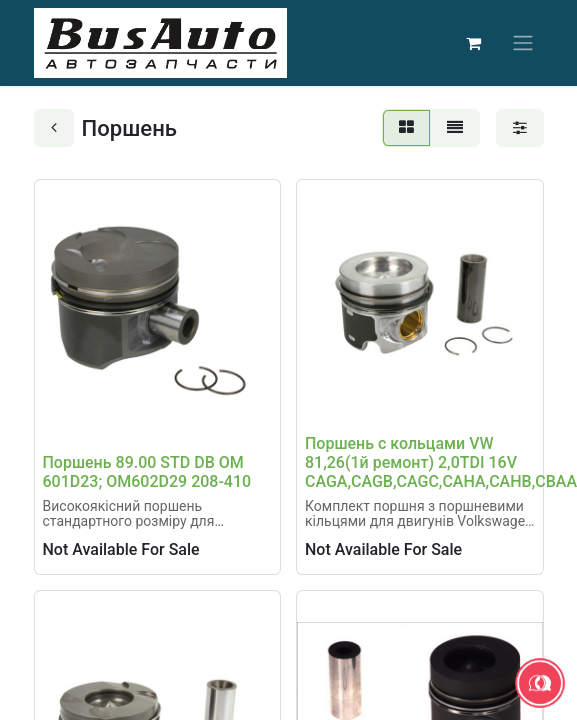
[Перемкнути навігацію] (523, 43)
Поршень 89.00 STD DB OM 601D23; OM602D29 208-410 (147, 472)
